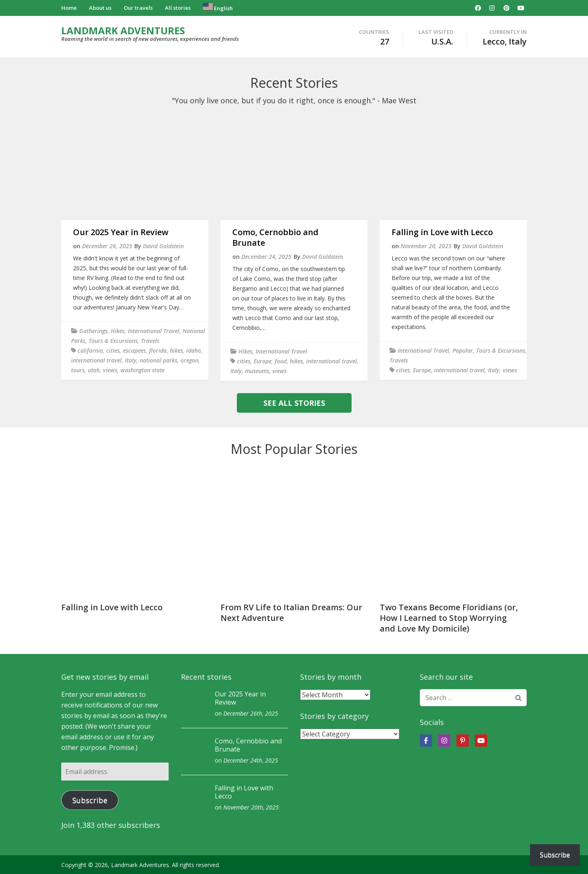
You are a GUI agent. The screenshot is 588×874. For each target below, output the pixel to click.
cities (113, 350)
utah (94, 370)
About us (100, 8)
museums (257, 371)
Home (69, 8)
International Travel (154, 331)
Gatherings (93, 331)
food (281, 361)
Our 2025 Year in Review (121, 232)
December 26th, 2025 (251, 713)
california (90, 350)
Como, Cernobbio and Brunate (275, 237)
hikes (176, 350)
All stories (178, 8)
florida (158, 350)
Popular (463, 350)
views (110, 370)
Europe (263, 361)
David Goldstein (163, 246)
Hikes (118, 331)
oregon (189, 360)
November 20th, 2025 (251, 807)
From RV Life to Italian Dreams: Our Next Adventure (291, 613)
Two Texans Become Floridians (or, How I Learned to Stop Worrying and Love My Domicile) (449, 618)
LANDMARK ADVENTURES (123, 30)
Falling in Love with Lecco (442, 232)
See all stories (294, 403)
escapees (134, 350)
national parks (158, 360)
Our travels (138, 8)
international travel (96, 360)
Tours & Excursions (113, 341)
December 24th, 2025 (251, 760)
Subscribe (90, 800)
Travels (150, 341)
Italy (131, 360)
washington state (143, 370)
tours (78, 370)
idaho (194, 350)
